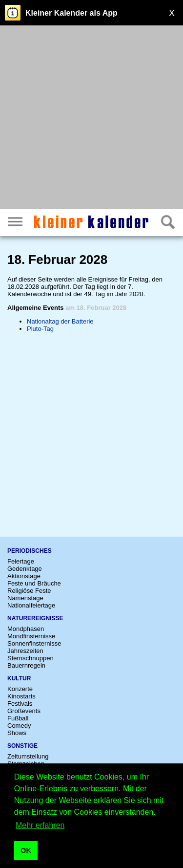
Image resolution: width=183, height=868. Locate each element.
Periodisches (30, 551)
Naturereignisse (35, 618)
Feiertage (21, 561)
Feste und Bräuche (34, 583)
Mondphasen (26, 629)
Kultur (19, 678)
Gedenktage (25, 569)
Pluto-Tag (40, 329)
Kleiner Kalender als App (71, 13)
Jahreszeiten (25, 651)
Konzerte (20, 689)
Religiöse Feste (29, 591)
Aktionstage (24, 576)
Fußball (18, 718)
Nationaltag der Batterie (60, 321)
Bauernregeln (26, 665)
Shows (17, 733)
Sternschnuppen (30, 658)
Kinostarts (21, 696)
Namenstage (25, 598)
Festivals (20, 704)
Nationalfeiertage (31, 605)
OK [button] (26, 850)
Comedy (19, 726)
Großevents (24, 711)
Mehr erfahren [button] (40, 825)
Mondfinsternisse (31, 636)
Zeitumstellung (28, 756)
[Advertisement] (91, 119)
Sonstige (22, 746)
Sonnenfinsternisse (34, 643)
